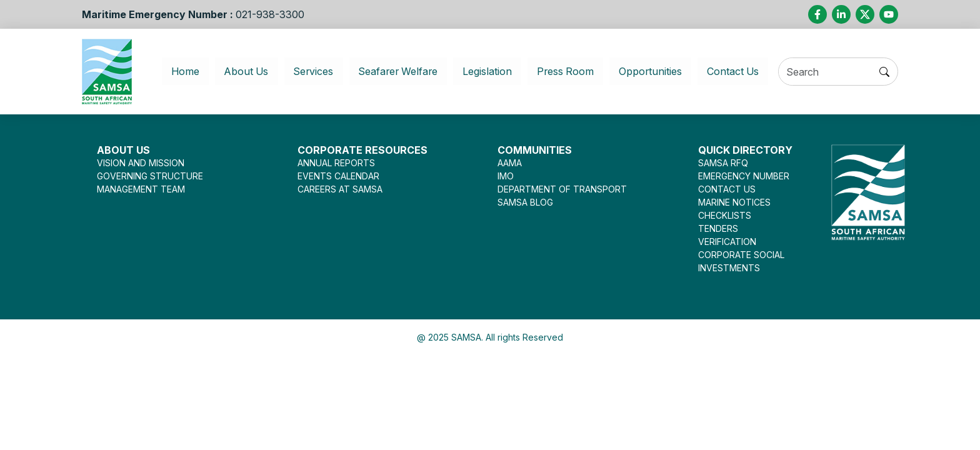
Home (181, 71)
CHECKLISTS (725, 215)
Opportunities (657, 71)
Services (303, 71)
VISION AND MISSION (141, 163)
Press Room (568, 71)
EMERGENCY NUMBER (744, 176)
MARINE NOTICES (734, 202)
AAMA (510, 163)
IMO (506, 176)
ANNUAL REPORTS (336, 163)
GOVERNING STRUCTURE (150, 176)
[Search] (833, 72)
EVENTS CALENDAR (338, 176)
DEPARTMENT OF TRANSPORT (562, 189)
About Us (235, 71)
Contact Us (743, 71)
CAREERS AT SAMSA (340, 189)
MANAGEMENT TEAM (141, 189)
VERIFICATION (727, 242)
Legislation (488, 71)
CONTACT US (727, 189)
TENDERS (718, 228)
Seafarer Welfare (393, 71)
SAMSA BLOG (525, 202)
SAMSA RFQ (723, 163)
